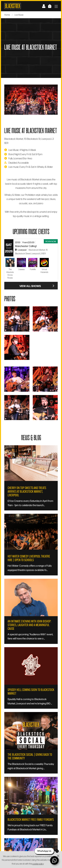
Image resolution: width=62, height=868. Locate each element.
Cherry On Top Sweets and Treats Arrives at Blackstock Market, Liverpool (27, 492)
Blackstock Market (13, 6)
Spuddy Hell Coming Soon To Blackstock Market (31, 692)
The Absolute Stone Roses (10, 273)
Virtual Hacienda (44, 271)
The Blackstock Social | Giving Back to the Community (30, 756)
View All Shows (37, 286)
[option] (31, 100)
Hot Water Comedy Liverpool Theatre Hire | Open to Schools (29, 558)
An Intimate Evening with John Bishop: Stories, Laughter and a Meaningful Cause (29, 625)
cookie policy (38, 864)
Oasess (21, 269)
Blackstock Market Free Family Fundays (31, 820)
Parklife (33, 269)
